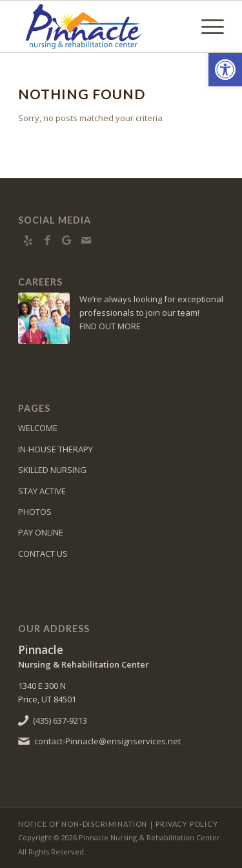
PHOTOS (35, 512)
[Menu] (206, 26)
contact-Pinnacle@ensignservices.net (107, 741)
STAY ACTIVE (42, 491)
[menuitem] (206, 26)
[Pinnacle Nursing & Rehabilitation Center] (100, 26)
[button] (225, 70)
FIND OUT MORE (110, 326)
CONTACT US (43, 554)
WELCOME (38, 428)
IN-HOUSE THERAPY (55, 449)
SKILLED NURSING (52, 470)
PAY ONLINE (41, 532)
